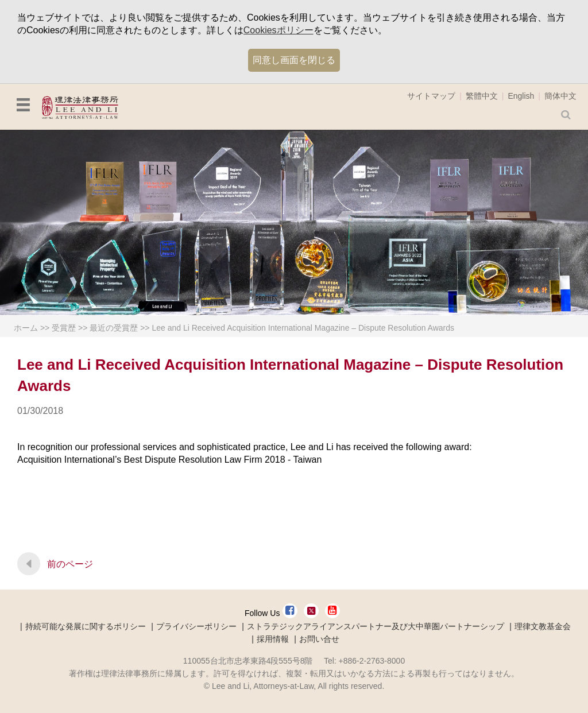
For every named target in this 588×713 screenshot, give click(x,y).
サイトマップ (431, 96)
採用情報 (273, 639)
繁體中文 (482, 96)
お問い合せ (319, 639)
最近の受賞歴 (114, 328)
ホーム (26, 328)
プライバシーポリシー (196, 626)
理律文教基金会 (543, 626)
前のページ (70, 564)
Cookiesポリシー (278, 30)
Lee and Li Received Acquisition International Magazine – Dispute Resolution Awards (303, 328)
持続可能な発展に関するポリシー (86, 626)
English (521, 96)
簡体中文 (560, 96)
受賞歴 (64, 328)
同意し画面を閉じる (294, 60)
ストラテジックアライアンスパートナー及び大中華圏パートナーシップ (376, 626)
